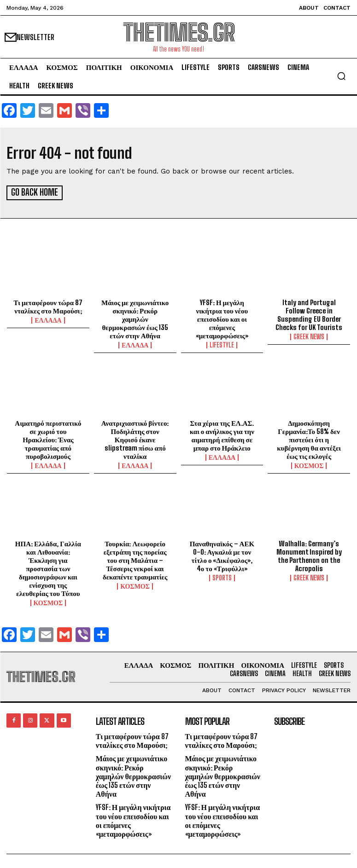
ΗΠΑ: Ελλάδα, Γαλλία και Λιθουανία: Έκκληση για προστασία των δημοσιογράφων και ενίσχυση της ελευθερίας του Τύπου (48, 567)
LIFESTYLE (222, 344)
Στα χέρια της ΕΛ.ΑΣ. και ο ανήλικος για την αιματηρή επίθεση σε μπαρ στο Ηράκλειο (222, 434)
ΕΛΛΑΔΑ (48, 319)
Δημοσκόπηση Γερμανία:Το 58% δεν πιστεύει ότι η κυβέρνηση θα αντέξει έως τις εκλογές (309, 438)
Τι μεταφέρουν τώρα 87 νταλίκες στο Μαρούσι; (48, 305)
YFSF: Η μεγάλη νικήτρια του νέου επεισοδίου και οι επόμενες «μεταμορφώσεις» (222, 318)
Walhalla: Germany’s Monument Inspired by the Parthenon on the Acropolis (309, 555)
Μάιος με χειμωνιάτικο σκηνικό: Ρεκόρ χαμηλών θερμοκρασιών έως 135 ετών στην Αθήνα (135, 318)
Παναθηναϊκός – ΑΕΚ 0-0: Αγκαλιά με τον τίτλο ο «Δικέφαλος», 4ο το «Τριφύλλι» (222, 555)
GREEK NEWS (309, 336)
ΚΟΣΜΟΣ (309, 464)
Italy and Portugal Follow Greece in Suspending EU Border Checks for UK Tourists (309, 313)
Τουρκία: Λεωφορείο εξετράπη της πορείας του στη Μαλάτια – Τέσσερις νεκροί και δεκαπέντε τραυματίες (135, 559)
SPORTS (222, 577)
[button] (341, 76)
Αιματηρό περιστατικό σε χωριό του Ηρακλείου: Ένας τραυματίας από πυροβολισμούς (48, 438)
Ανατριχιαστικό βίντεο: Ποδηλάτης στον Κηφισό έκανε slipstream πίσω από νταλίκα (135, 438)
